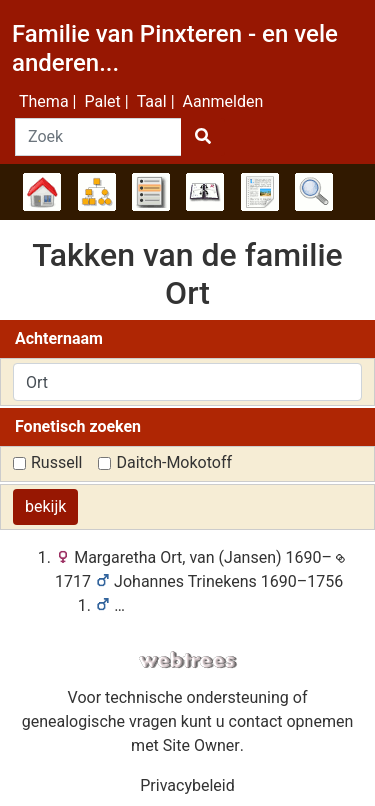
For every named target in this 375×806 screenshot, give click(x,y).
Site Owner (201, 745)
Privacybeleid (187, 785)
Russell (56, 462)
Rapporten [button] (260, 192)
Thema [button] (44, 101)
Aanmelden (223, 101)
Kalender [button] (205, 192)
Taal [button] (152, 101)
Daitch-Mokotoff (174, 462)
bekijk (45, 506)
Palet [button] (102, 101)
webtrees (188, 660)
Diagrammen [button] (97, 192)
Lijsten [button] (151, 192)
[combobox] (187, 382)
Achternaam (59, 338)
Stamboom (42, 192)
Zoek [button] (314, 192)
